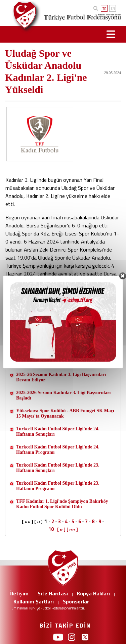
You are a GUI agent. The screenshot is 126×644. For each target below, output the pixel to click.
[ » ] (61, 529)
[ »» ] (72, 529)
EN (113, 9)
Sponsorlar (76, 601)
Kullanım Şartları (34, 601)
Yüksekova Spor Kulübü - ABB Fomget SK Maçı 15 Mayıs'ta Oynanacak (65, 413)
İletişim (19, 593)
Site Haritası (53, 593)
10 (51, 529)
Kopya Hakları (93, 593)
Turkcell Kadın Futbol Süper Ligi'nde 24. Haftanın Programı (58, 450)
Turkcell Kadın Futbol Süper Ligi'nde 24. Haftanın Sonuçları (58, 432)
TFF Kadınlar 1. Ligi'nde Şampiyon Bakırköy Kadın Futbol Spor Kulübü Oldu (62, 504)
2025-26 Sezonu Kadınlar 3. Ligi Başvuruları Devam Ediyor (61, 377)
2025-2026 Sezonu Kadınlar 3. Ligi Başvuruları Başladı (63, 395)
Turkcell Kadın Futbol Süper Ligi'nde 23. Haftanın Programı (58, 486)
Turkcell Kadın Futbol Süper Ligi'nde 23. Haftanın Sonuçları (58, 468)
